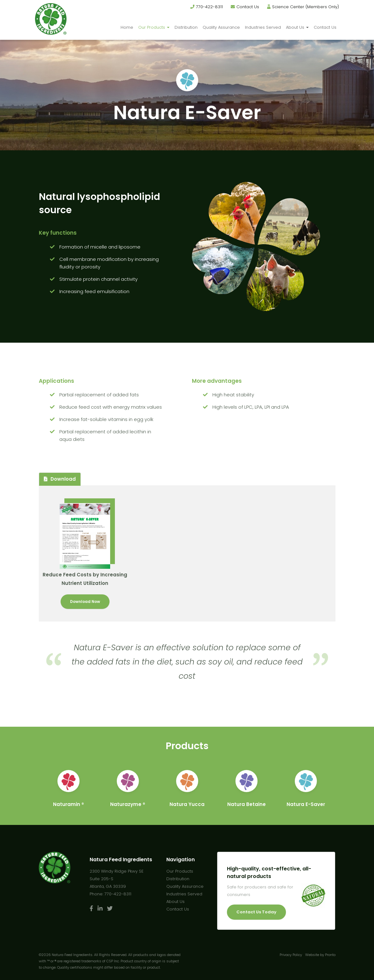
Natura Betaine (246, 804)
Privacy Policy (291, 955)
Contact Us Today (256, 912)
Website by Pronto (320, 955)
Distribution (186, 27)
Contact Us (248, 7)
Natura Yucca (187, 804)
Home (127, 27)
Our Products (154, 27)
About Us (297, 27)
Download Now (85, 601)
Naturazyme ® (128, 804)
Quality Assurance (221, 27)
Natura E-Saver (306, 804)
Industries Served (263, 27)
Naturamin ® (68, 804)
